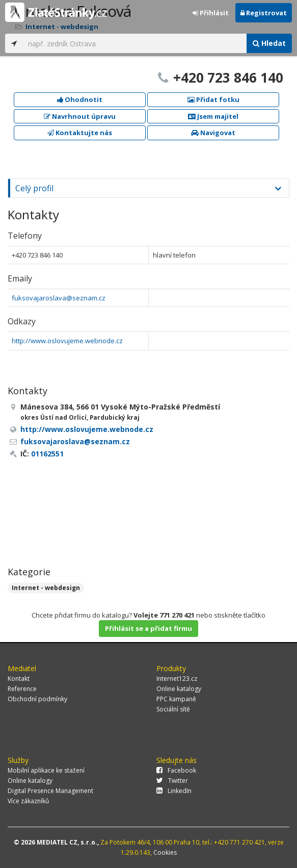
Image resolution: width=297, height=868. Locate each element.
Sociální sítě (173, 709)
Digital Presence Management (50, 791)
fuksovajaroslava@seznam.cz (59, 298)
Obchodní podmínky (37, 699)
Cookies (165, 852)
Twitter (172, 781)
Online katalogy (179, 689)
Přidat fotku (213, 99)
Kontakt (19, 679)
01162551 (47, 454)
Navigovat (213, 133)
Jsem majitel (213, 116)
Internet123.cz (177, 679)
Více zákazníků (28, 801)
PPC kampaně (176, 699)
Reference (22, 689)
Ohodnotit (80, 99)
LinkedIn (174, 791)
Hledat (269, 43)
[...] (135, 43)
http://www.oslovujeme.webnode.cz (67, 341)
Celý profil (34, 188)
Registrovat (264, 13)
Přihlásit (211, 13)
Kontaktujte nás (80, 133)
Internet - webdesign (46, 588)
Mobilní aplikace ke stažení (46, 770)
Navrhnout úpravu (80, 116)
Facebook (176, 770)
